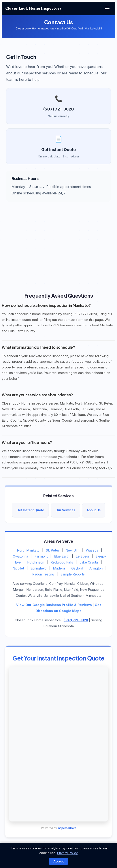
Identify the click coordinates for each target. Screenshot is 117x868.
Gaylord (77, 569)
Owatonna (20, 557)
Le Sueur (82, 557)
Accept (59, 861)
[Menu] (107, 8)
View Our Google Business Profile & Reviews (54, 606)
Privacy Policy (67, 853)
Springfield (39, 569)
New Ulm (73, 551)
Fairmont (41, 557)
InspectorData (67, 829)
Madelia (59, 569)
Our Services (65, 511)
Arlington (96, 569)
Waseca (92, 551)
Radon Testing (43, 575)
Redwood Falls (62, 563)
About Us (94, 511)
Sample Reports (73, 575)
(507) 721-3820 (76, 621)
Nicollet (18, 569)
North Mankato (28, 551)
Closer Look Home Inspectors (33, 8)
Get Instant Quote (30, 511)
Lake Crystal (89, 563)
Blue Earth (62, 557)
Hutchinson (36, 563)
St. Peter (53, 551)
